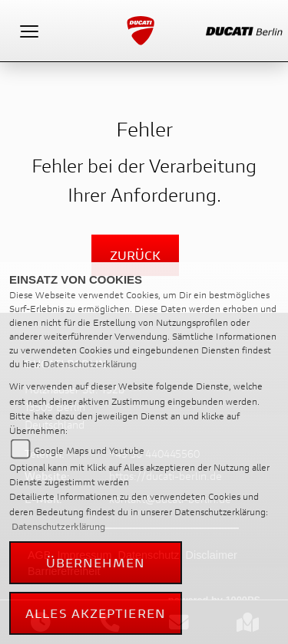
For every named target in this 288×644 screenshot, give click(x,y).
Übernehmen (96, 562)
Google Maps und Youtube (89, 450)
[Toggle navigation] (29, 31)
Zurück (135, 255)
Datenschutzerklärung (90, 364)
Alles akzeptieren (96, 613)
